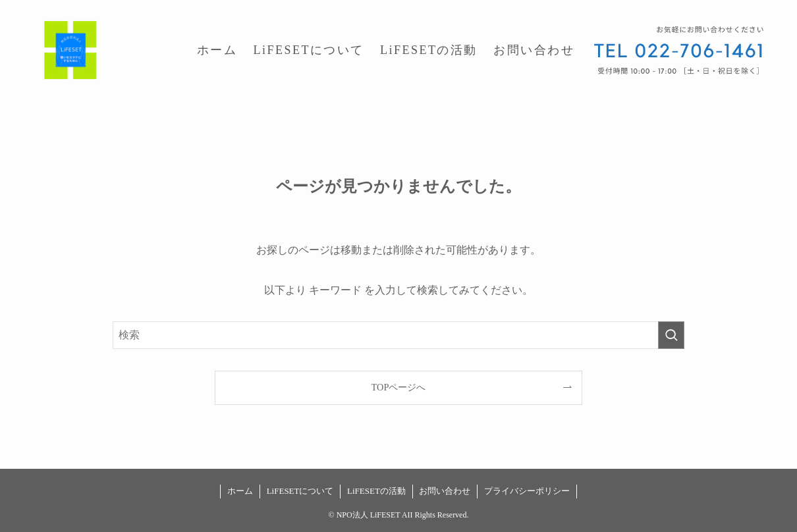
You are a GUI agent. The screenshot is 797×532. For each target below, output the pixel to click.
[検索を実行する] (671, 335)
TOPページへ (399, 387)
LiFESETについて (300, 491)
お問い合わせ (445, 491)
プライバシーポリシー (527, 491)
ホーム (240, 491)
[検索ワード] (398, 335)
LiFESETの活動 (376, 491)
